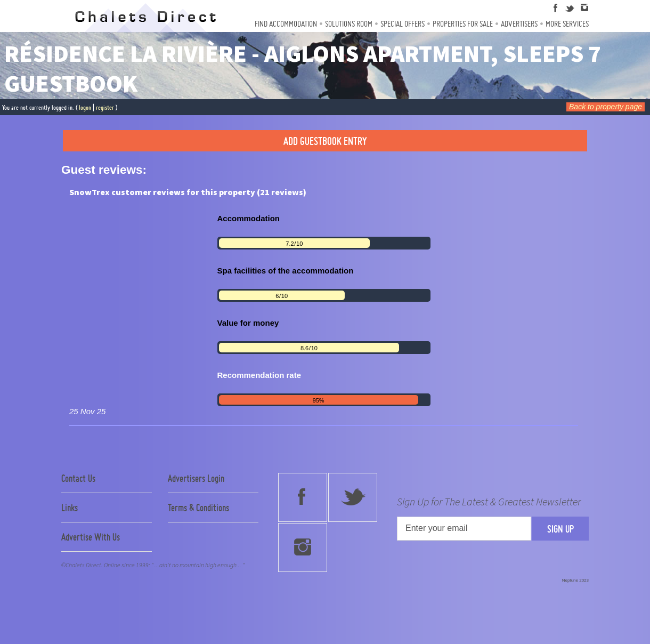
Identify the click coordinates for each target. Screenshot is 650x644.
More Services (567, 24)
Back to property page (606, 107)
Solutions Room (349, 24)
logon (85, 107)
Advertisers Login (196, 478)
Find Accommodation (286, 24)
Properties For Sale (463, 24)
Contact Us (78, 478)
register (105, 107)
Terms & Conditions (198, 508)
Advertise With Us (91, 537)
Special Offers (403, 24)
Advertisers (519, 24)
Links (70, 508)
